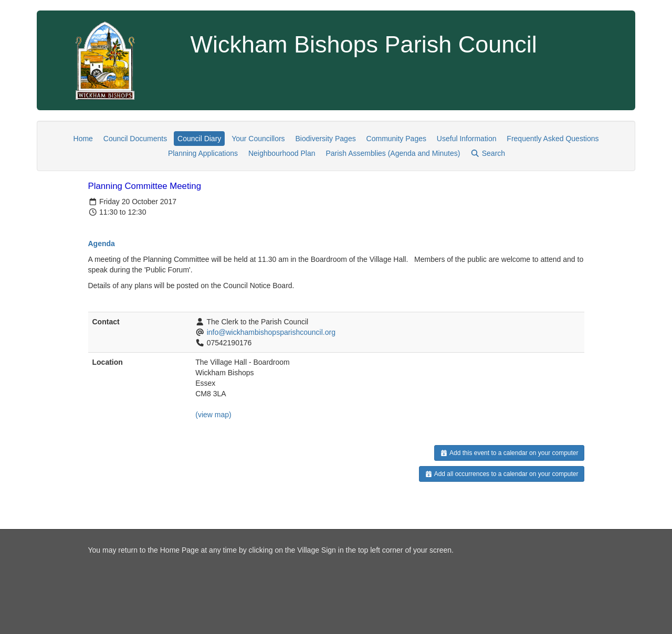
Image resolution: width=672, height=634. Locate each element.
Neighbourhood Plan (282, 153)
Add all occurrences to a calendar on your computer (502, 474)
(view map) (213, 415)
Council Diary (199, 139)
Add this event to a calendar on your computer (509, 453)
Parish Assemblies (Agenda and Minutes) (393, 153)
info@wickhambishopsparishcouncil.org (271, 332)
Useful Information (467, 139)
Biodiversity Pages (326, 139)
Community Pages (396, 139)
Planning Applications (203, 153)
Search (488, 153)
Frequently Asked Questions (553, 139)
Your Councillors (258, 139)
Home (83, 139)
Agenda (102, 244)
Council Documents (135, 139)
